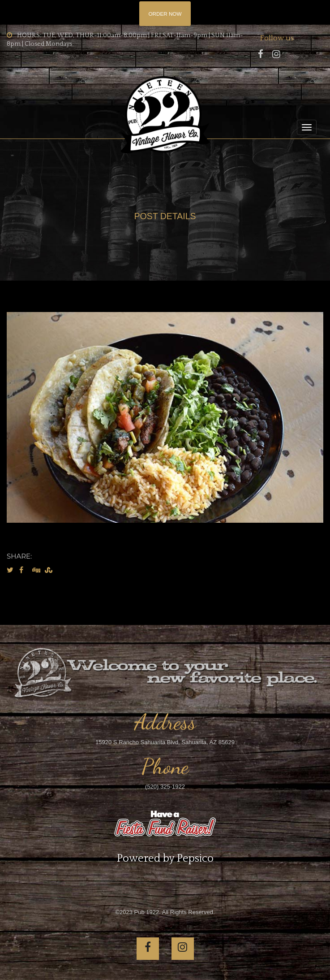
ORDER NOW (165, 14)
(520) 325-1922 (165, 787)
